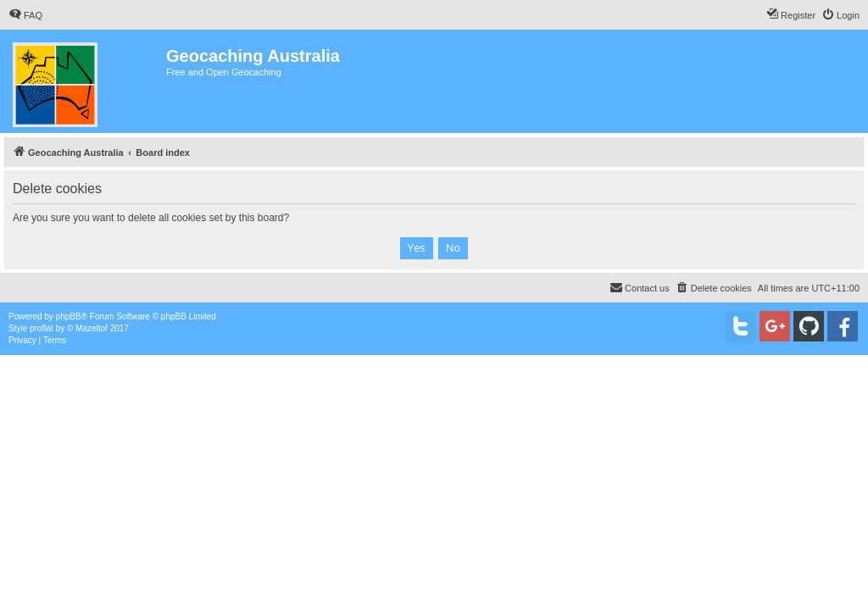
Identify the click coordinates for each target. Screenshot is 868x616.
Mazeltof (92, 328)
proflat (42, 328)
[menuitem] (25, 15)
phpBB (69, 316)
